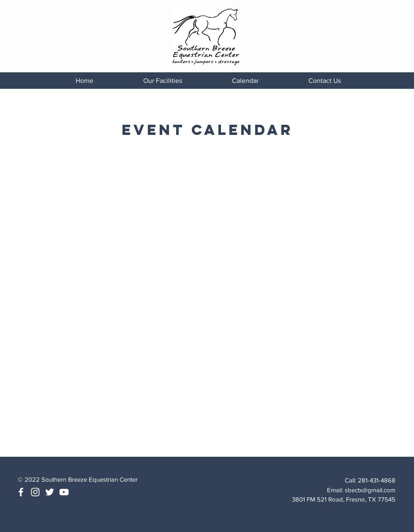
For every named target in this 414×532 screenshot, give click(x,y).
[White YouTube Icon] (64, 492)
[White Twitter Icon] (50, 492)
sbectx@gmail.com (370, 490)
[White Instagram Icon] (35, 492)
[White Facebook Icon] (21, 492)
